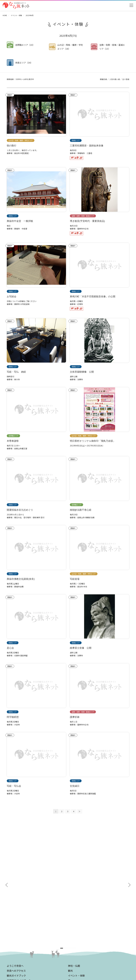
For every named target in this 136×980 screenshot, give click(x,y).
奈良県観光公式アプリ (19, 886)
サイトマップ (75, 926)
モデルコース (75, 886)
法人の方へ (74, 905)
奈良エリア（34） (24, 63)
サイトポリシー (76, 930)
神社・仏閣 (74, 866)
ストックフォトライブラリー (81, 914)
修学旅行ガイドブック (19, 881)
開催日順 (103, 79)
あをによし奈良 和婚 (17, 925)
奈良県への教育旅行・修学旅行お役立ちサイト (89, 910)
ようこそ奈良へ (15, 866)
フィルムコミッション (79, 918)
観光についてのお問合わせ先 (20, 913)
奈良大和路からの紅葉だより (20, 917)
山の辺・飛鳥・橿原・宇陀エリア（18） (70, 47)
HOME (5, 15)
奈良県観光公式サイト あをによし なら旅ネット (16, 5)
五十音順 (126, 79)
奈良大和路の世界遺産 (17, 905)
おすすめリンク (15, 901)
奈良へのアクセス (16, 871)
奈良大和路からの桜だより (19, 921)
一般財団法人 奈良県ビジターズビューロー (81, 939)
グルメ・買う (75, 891)
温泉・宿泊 (74, 896)
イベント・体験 (16, 15)
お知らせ (73, 901)
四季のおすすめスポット (18, 909)
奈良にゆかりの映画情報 (80, 922)
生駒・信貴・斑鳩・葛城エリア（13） (112, 47)
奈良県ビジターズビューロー (68, 954)
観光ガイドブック (16, 876)
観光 (70, 871)
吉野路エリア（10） (25, 45)
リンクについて (76, 933)
